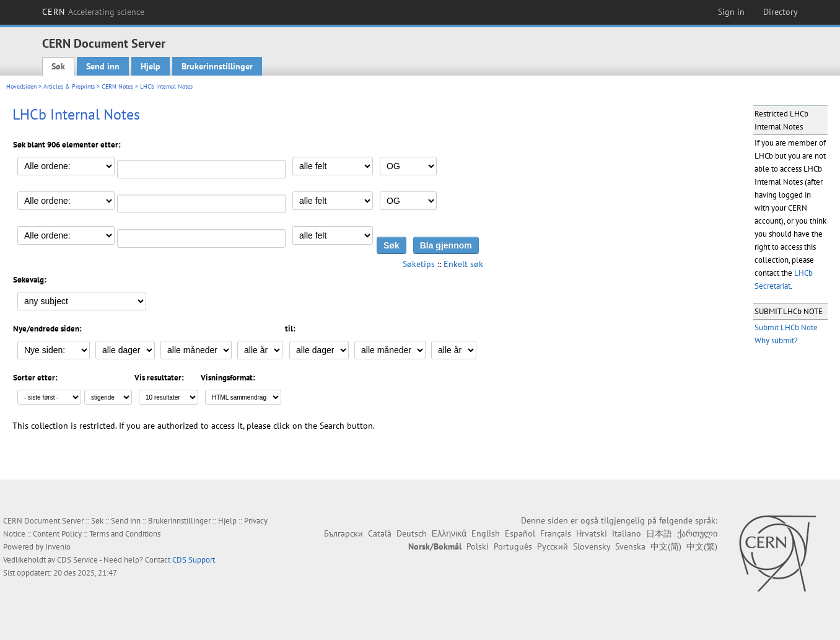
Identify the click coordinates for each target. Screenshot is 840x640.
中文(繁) (702, 546)
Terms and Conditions (125, 534)
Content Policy (57, 534)
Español (520, 533)
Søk (58, 66)
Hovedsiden (21, 86)
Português (513, 546)
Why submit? (776, 340)
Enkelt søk (463, 264)
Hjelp (151, 66)
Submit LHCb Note (786, 327)
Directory (781, 12)
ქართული (697, 533)
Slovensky (592, 546)
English (486, 533)
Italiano (627, 533)
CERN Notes (117, 86)
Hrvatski (592, 533)
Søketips (419, 264)
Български (343, 533)
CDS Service (77, 560)
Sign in (731, 12)
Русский (553, 546)
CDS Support (194, 560)
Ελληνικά (449, 533)
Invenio (58, 547)
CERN (94, 12)
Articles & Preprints (69, 86)
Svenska (630, 546)
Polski (478, 546)
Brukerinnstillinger (217, 66)
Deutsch (412, 533)
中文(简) (666, 546)
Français (556, 533)
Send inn (103, 66)
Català (380, 533)
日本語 (659, 533)
